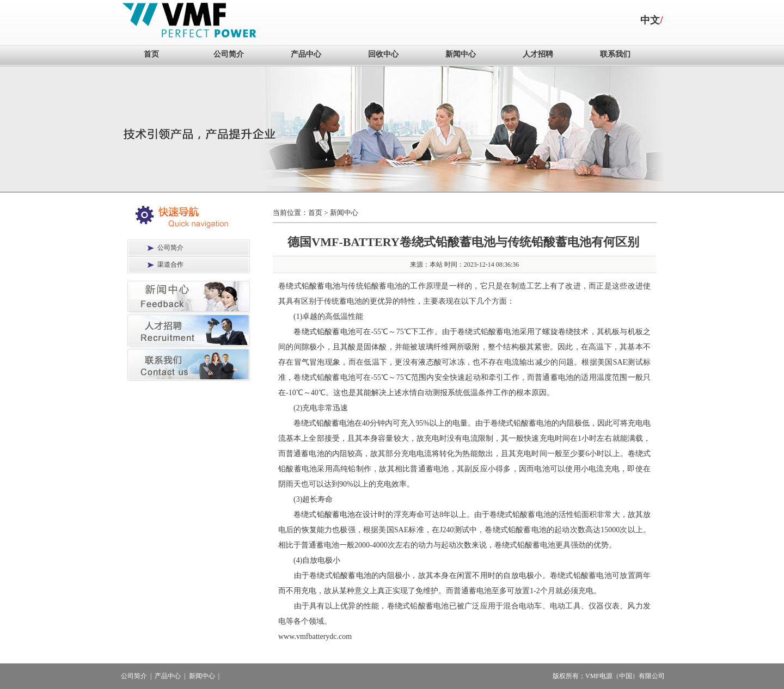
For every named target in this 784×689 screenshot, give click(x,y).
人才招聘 (538, 54)
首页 (151, 54)
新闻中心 (461, 54)
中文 (650, 20)
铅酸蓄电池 (321, 286)
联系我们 (615, 54)
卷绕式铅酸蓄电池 (324, 332)
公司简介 (229, 54)
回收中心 (383, 54)
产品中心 (306, 54)
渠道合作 (170, 264)
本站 (436, 264)
